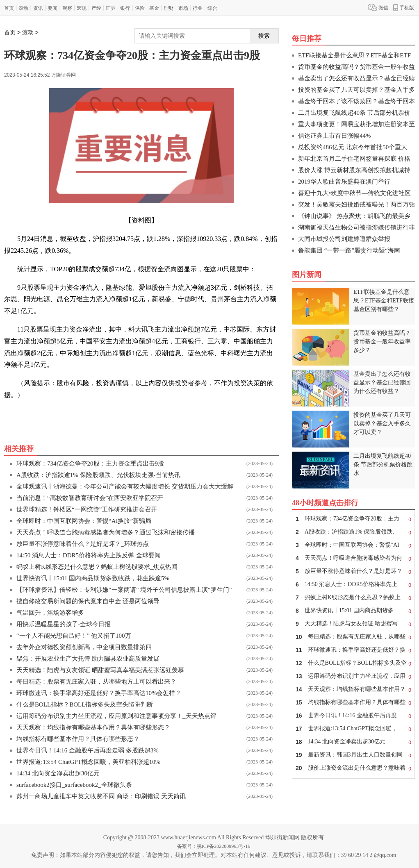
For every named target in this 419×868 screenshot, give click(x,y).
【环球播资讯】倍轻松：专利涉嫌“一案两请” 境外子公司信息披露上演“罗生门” (124, 590)
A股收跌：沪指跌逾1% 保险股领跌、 (353, 532)
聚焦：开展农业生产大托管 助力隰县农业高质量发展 (88, 659)
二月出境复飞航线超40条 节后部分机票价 (354, 113)
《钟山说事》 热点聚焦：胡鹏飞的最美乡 (354, 216)
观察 (67, 8)
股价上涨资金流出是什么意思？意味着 (353, 768)
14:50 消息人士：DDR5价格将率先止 (353, 584)
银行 (125, 8)
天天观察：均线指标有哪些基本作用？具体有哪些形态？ (93, 727)
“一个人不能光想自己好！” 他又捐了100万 (74, 636)
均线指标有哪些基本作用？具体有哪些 (353, 702)
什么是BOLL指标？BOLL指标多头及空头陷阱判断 (85, 704)
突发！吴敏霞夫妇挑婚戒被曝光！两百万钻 (356, 205)
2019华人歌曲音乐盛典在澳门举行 (344, 182)
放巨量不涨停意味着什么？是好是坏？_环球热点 (83, 544)
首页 (9, 8)
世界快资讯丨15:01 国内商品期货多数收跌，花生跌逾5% (93, 578)
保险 (140, 8)
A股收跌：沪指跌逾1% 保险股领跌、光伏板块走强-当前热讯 (98, 475)
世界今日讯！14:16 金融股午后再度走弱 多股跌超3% (88, 750)
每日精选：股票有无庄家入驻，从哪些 (353, 637)
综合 (212, 8)
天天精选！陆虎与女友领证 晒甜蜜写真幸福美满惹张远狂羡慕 (100, 670)
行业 (198, 8)
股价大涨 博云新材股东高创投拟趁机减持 (354, 170)
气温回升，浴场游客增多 (50, 613)
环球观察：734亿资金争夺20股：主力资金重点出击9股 (90, 464)
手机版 (404, 7)
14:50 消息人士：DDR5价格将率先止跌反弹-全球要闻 (89, 555)
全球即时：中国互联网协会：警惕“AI (353, 545)
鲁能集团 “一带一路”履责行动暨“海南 (349, 250)
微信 (378, 7)
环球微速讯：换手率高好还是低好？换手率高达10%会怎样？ (99, 693)
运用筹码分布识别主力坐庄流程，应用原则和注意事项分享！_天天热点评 (116, 716)
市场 (183, 8)
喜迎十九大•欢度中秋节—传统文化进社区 (354, 193)
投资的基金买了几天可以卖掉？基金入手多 (356, 90)
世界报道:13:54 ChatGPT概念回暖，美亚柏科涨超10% (88, 762)
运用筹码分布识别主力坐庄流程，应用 (353, 676)
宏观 (82, 8)
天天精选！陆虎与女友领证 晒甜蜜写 (353, 624)
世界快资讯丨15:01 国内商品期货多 (353, 611)
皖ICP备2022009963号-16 (224, 846)
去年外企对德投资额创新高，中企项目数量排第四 (84, 647)
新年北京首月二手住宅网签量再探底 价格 (354, 159)
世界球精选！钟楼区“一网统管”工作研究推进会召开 (87, 509)
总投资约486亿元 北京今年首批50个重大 (353, 147)
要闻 (52, 8)
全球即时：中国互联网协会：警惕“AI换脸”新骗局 (84, 521)
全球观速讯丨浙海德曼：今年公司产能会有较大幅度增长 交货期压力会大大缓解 (125, 486)
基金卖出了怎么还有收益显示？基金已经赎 (356, 78)
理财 (169, 8)
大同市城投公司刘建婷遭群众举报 (344, 239)
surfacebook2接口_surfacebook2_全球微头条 (74, 785)
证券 (111, 8)
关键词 (27, 413)
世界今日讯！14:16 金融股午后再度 (353, 716)
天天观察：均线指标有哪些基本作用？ (353, 689)
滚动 (23, 8)
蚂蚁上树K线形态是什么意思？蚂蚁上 (353, 598)
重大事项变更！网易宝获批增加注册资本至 (356, 124)
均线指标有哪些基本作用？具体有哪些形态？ (78, 739)
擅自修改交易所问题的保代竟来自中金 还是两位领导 (88, 601)
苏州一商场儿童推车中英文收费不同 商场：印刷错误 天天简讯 (101, 796)
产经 (96, 8)
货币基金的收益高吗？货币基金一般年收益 (356, 67)
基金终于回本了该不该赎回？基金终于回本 (356, 101)
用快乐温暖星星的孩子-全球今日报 (64, 624)
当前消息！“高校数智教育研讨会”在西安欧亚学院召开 (90, 498)
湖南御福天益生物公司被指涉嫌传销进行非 (356, 227)
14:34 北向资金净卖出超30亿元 (58, 773)
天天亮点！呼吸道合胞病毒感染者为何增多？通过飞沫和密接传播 (106, 532)
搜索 (264, 36)
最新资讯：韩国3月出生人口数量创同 (353, 755)
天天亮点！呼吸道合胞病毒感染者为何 (353, 558)
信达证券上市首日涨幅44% (335, 136)
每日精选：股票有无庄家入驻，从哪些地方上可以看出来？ (96, 682)
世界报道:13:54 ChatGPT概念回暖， (353, 729)
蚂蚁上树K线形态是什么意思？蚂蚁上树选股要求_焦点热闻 (97, 567)
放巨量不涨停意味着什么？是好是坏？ (353, 571)
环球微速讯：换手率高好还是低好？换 (353, 650)
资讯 (38, 8)
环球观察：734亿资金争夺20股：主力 (353, 519)
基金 (154, 8)
